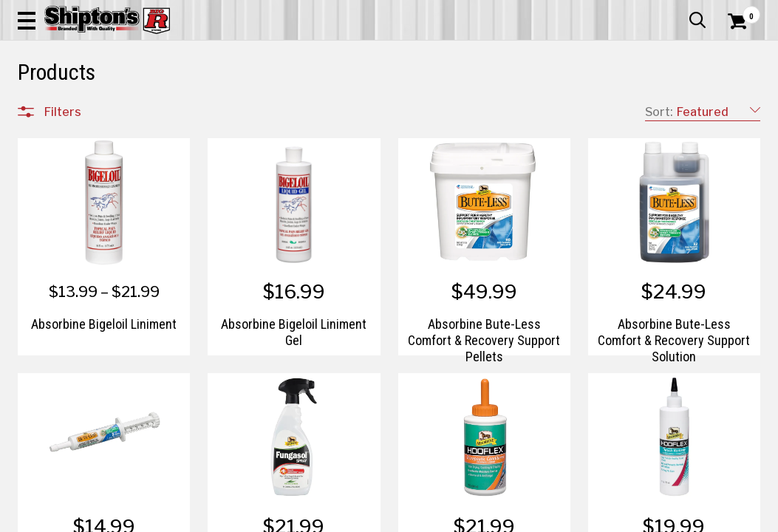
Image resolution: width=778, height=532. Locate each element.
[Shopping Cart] (735, 53)
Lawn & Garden (526, 108)
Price (57, 436)
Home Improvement (434, 108)
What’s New (678, 11)
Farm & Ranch (275, 108)
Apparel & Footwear (64, 108)
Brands (62, 405)
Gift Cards (612, 11)
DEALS (740, 108)
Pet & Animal (600, 108)
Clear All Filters (51, 157)
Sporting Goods (675, 108)
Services (740, 11)
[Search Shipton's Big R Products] (352, 53)
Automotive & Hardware (177, 108)
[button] (426, 53)
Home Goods (347, 108)
